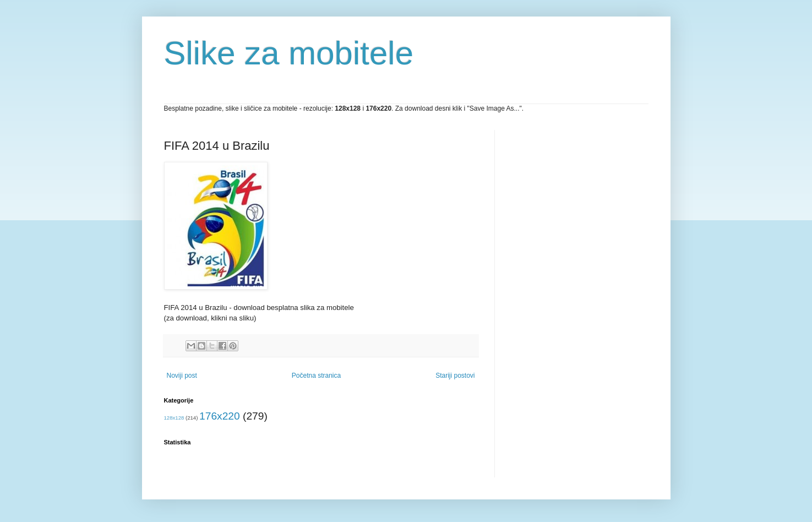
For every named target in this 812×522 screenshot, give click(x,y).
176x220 (220, 416)
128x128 (174, 418)
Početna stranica (316, 376)
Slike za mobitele (289, 53)
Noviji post (182, 376)
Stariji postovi (455, 376)
